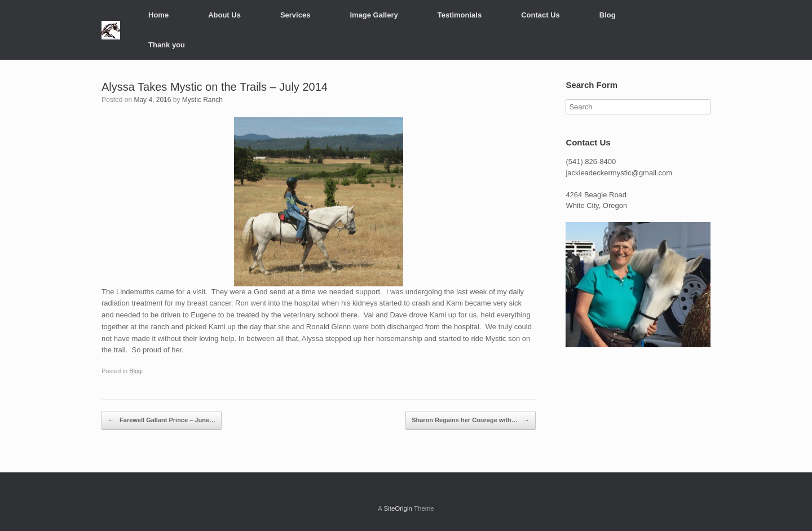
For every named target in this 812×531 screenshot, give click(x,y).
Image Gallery (374, 15)
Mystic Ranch (202, 100)
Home (158, 15)
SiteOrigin (398, 508)
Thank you (167, 45)
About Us (224, 15)
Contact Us (540, 15)
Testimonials (460, 15)
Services (295, 15)
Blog (608, 15)
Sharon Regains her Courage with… (471, 421)
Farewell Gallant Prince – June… (162, 421)
